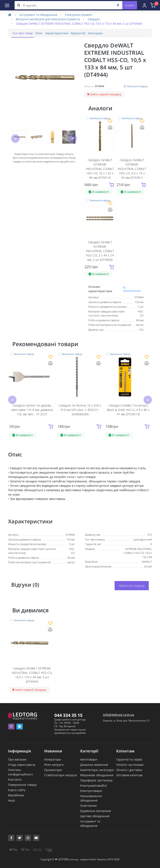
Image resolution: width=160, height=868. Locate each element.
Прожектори (53, 770)
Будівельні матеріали (96, 811)
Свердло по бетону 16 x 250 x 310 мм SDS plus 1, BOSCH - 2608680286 (80, 410)
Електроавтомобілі (94, 785)
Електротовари (91, 791)
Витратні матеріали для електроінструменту (48, 19)
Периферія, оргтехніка (96, 780)
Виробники (16, 795)
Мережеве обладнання (97, 775)
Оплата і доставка (129, 770)
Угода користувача (22, 764)
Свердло (94, 19)
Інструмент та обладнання (38, 15)
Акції (12, 800)
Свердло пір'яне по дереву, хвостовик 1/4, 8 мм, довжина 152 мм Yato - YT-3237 (32, 410)
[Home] (10, 15)
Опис (45, 33)
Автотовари (89, 759)
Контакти (15, 779)
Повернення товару (22, 785)
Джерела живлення (94, 764)
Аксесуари (113, 33)
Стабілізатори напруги (61, 775)
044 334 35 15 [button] (68, 715)
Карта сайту (17, 790)
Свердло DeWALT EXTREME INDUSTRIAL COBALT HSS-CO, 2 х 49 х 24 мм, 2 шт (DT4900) (100, 251)
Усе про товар (25, 33)
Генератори (53, 759)
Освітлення (88, 805)
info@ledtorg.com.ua (119, 714)
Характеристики (66, 33)
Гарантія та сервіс (129, 759)
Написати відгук (132, 586)
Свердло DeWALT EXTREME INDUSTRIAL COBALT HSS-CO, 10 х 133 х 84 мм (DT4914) (100, 169)
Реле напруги (54, 764)
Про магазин (17, 759)
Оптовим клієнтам (129, 775)
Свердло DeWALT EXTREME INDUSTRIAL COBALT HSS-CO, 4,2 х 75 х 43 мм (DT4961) (132, 169)
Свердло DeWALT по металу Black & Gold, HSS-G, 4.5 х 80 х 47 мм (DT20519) (128, 410)
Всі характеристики (132, 289)
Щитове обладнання (95, 816)
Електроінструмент (79, 15)
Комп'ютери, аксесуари (97, 770)
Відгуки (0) (92, 33)
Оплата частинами (130, 764)
